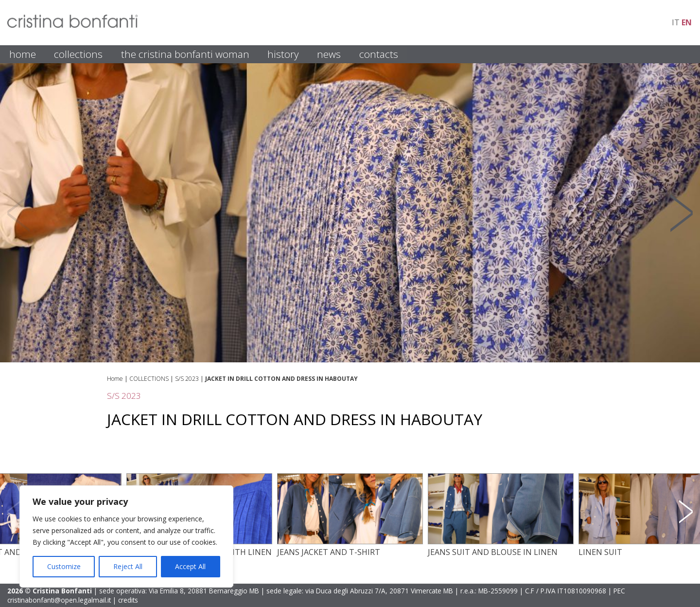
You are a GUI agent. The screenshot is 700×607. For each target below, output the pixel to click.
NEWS (329, 54)
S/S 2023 (187, 379)
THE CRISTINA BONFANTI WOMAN (185, 54)
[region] (126, 536)
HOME (23, 54)
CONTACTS (379, 54)
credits (128, 600)
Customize (64, 566)
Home (115, 379)
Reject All (128, 566)
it (676, 22)
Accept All (190, 566)
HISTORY (283, 54)
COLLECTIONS (78, 54)
